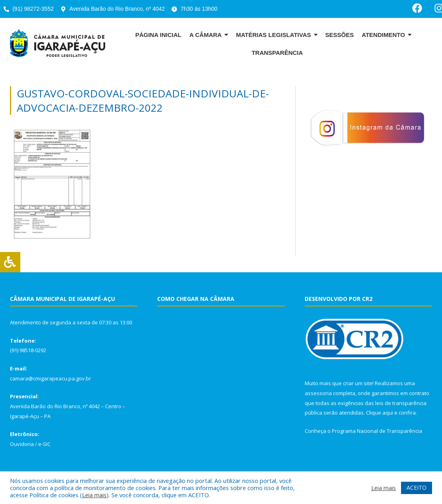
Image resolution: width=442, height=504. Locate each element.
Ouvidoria (22, 444)
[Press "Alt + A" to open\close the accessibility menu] (10, 262)
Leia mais (94, 495)
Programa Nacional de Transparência (377, 431)
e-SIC (44, 444)
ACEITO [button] (417, 488)
